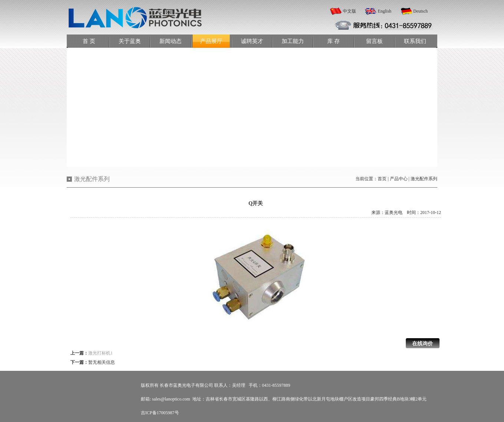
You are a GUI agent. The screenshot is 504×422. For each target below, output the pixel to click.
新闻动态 (170, 41)
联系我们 (415, 41)
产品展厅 (211, 41)
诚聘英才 (252, 41)
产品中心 (399, 179)
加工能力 (293, 41)
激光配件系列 (424, 179)
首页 (382, 179)
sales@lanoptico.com (171, 399)
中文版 (349, 11)
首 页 (89, 41)
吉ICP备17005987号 (160, 413)
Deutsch (420, 11)
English (384, 11)
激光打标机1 (100, 353)
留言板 (374, 41)
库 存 (334, 41)
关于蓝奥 (130, 41)
